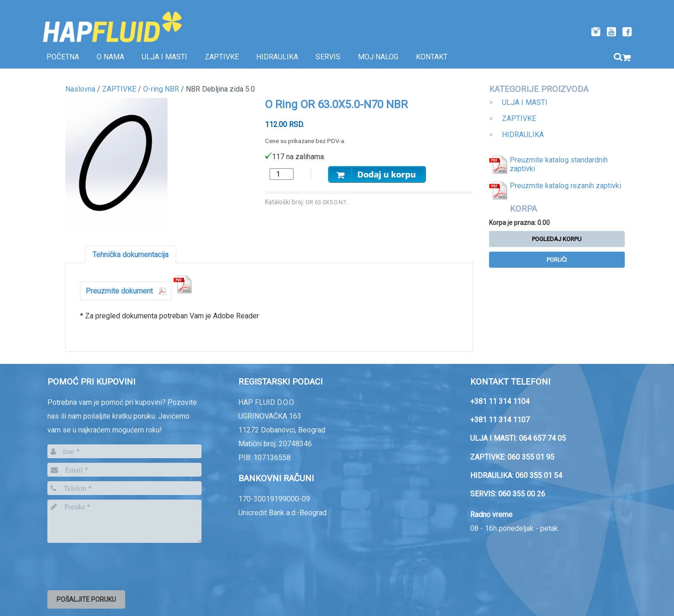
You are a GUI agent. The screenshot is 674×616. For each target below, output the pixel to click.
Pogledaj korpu (557, 239)
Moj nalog (378, 57)
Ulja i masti (164, 57)
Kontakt (432, 57)
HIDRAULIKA (523, 135)
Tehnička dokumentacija (130, 255)
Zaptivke (222, 57)
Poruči (557, 260)
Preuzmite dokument (119, 291)
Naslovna (80, 89)
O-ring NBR (161, 89)
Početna (63, 57)
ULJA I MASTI (525, 102)
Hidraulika (277, 57)
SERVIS (328, 57)
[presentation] (117, 565)
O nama (110, 57)
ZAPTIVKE (519, 118)
